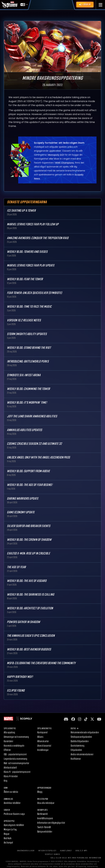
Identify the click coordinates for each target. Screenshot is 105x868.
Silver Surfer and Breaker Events (29, 526)
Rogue (7, 834)
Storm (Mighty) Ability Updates (27, 334)
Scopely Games (53, 854)
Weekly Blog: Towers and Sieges (27, 252)
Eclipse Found (16, 691)
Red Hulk (8, 838)
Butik (75, 729)
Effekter (7, 750)
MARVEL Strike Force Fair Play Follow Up (33, 224)
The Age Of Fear (16, 567)
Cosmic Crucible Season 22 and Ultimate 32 (35, 444)
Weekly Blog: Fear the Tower (25, 279)
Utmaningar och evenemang (16, 737)
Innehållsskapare (45, 818)
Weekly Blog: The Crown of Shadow (29, 540)
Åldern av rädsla (11, 792)
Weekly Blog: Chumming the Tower (29, 389)
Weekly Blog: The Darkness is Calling (31, 595)
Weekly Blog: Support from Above (28, 471)
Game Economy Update (21, 512)
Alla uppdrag (9, 732)
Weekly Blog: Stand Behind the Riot (29, 348)
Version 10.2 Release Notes (24, 320)
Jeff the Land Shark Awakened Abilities (32, 416)
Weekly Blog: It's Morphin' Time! (27, 403)
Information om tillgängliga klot (51, 823)
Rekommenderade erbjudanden (85, 732)
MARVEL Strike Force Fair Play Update (31, 265)
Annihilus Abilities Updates (25, 430)
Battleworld (43, 814)
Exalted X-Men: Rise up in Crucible (28, 553)
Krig (6, 781)
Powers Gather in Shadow (24, 622)
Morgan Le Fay (10, 830)
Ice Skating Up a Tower (21, 211)
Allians (40, 737)
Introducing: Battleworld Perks (28, 361)
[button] (101, 5)
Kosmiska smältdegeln (14, 746)
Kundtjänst (66, 851)
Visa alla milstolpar (46, 803)
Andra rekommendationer (82, 754)
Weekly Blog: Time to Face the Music (29, 307)
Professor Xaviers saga (14, 814)
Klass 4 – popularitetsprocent (17, 772)
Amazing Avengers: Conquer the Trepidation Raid (38, 238)
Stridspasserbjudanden (81, 737)
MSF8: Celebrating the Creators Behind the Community (41, 663)
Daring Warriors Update (23, 499)
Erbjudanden (76, 750)
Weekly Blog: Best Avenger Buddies (29, 649)
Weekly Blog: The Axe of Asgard (27, 581)
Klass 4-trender (11, 776)
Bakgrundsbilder (45, 832)
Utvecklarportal (44, 746)
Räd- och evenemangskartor (17, 763)
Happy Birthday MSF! (20, 677)
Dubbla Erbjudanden (80, 741)
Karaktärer (8, 741)
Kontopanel (42, 732)
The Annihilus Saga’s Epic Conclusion (31, 636)
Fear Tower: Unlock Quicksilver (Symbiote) (35, 293)
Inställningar (43, 750)
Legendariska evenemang (15, 759)
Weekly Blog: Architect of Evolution (30, 608)
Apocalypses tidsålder (14, 825)
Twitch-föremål (44, 827)
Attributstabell (10, 768)
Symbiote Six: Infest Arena (24, 375)
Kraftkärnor (76, 759)
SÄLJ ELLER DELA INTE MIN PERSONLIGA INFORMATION (76, 858)
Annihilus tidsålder (12, 803)
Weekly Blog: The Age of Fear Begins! (30, 485)
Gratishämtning (78, 746)
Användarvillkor (26, 851)
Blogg (40, 792)
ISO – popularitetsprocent (15, 754)
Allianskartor (43, 741)
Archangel (8, 843)
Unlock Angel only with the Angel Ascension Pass (39, 457)
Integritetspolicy (47, 851)
